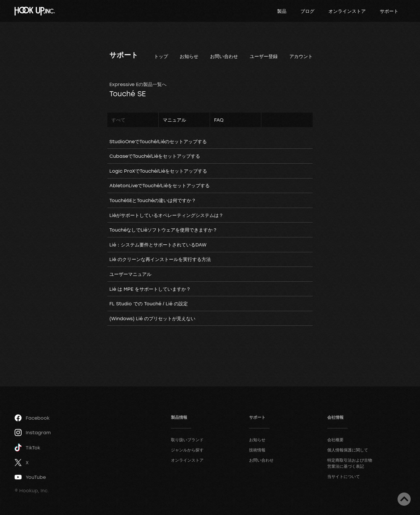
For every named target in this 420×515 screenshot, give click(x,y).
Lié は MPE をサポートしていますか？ (150, 289)
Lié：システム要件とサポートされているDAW (158, 245)
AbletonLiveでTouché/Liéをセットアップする (160, 185)
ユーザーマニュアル (130, 274)
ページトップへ (404, 499)
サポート (389, 11)
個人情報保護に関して (348, 450)
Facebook (32, 418)
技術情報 (257, 450)
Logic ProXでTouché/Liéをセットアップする (158, 171)
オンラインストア (347, 11)
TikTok (27, 447)
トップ (161, 56)
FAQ (219, 120)
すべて (118, 120)
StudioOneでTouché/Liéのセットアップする (158, 141)
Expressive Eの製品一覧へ (138, 84)
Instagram (33, 432)
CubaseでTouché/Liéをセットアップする (155, 156)
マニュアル (174, 120)
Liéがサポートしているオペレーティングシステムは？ (166, 215)
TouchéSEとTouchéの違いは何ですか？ (153, 200)
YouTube (30, 477)
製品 (282, 11)
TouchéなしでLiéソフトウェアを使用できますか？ (163, 230)
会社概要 (335, 440)
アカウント (301, 56)
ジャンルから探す (187, 450)
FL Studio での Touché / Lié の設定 (149, 304)
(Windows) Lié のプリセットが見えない (152, 318)
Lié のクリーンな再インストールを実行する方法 (160, 259)
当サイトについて (344, 476)
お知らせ (189, 56)
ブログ (307, 11)
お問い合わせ (224, 56)
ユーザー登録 (264, 56)
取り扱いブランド (187, 440)
